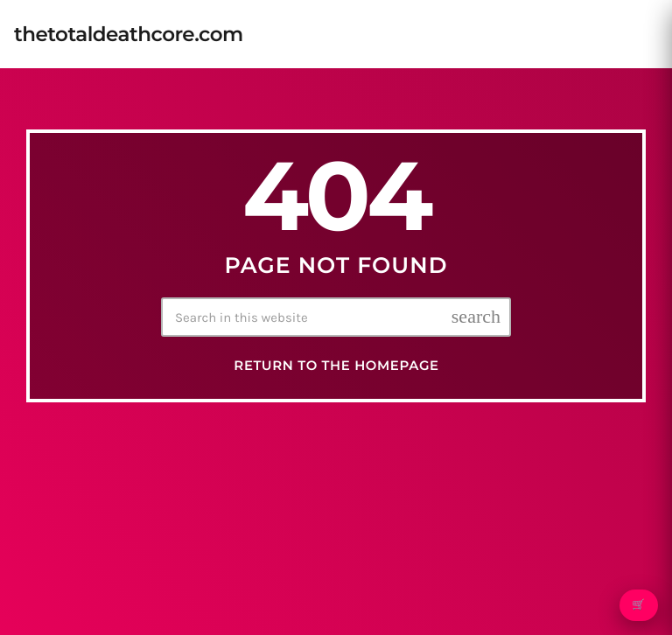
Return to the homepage (336, 366)
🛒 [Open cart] (638, 605)
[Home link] (129, 34)
